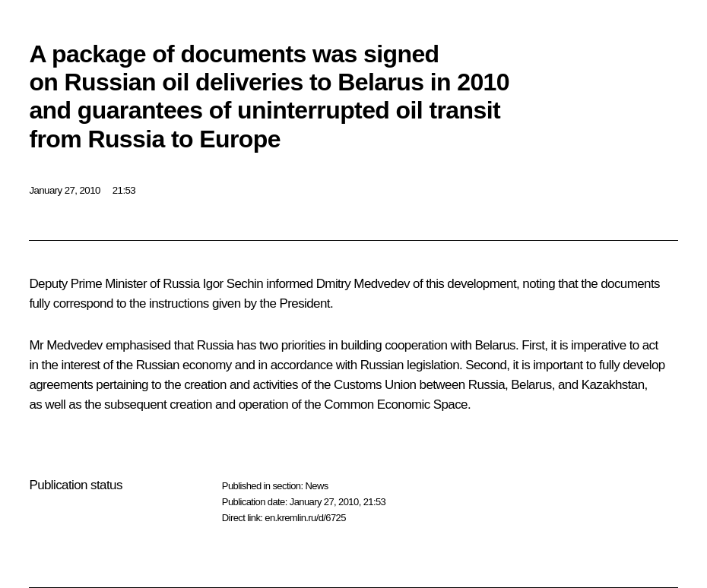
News (316, 486)
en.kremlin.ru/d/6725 (305, 518)
